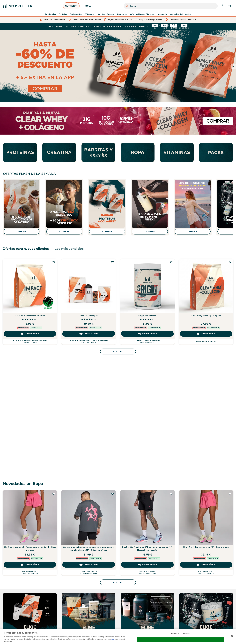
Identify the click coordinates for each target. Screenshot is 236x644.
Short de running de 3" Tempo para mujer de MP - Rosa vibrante (30, 548)
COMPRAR (21, 231)
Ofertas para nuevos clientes (26, 249)
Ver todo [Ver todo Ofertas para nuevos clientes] (118, 351)
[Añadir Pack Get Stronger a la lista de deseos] (112, 262)
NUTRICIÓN (71, 7)
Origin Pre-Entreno (147, 316)
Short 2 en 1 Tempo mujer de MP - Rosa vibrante (206, 547)
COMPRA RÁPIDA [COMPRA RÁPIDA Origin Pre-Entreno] (147, 334)
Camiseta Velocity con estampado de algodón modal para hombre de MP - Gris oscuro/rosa (89, 549)
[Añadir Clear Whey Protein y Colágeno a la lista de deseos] (230, 262)
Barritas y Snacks (106, 14)
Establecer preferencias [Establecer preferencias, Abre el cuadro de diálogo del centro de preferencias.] (181, 633)
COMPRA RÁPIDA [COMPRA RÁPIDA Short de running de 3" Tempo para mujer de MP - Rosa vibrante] (30, 565)
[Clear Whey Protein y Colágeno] (118, 121)
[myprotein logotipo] (17, 6)
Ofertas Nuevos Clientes (142, 14)
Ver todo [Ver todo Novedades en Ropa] (118, 582)
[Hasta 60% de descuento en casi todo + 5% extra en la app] (118, 66)
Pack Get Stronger (89, 316)
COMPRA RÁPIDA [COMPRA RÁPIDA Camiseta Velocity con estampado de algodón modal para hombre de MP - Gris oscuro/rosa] (89, 565)
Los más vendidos (69, 249)
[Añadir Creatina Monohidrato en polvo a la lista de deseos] (54, 262)
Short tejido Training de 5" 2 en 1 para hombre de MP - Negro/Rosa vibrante (147, 548)
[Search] (127, 6)
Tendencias (50, 14)
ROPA (88, 7)
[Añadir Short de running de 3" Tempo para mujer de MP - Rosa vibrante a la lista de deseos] (54, 494)
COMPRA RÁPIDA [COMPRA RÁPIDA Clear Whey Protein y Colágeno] (206, 334)
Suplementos (76, 14)
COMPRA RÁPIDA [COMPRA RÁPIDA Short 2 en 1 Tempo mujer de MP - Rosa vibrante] (206, 565)
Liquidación (162, 14)
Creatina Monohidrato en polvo (30, 316)
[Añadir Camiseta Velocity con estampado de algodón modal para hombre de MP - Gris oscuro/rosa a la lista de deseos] (112, 494)
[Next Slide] (233, 67)
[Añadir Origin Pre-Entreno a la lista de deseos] (171, 262)
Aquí (113, 639)
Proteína (63, 14)
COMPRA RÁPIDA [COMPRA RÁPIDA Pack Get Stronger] (89, 334)
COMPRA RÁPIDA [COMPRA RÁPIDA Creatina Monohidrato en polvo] (30, 334)
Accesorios (122, 14)
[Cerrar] (232, 636)
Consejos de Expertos (181, 14)
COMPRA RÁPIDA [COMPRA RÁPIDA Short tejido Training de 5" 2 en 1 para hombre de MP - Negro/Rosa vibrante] (147, 565)
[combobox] (171, 6)
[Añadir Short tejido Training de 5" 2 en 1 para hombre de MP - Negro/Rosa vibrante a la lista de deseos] (171, 494)
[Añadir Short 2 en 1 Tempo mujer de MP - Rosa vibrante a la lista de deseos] (230, 494)
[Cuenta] (222, 6)
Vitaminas (90, 14)
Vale (181, 640)
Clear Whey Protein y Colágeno (206, 316)
